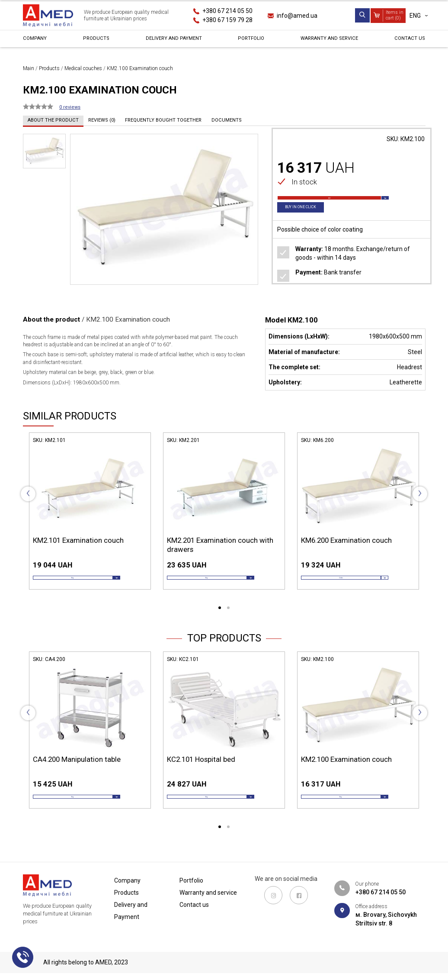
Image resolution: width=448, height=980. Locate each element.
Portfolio (248, 41)
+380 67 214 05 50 (227, 11)
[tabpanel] (90, 520)
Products (94, 41)
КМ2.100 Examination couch (346, 771)
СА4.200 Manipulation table (77, 771)
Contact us (407, 41)
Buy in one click (307, 221)
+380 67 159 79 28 (227, 20)
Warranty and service (326, 41)
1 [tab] (220, 620)
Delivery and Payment (171, 41)
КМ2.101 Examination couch (78, 540)
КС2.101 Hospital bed (201, 771)
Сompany (37, 41)
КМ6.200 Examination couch (346, 540)
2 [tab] (228, 620)
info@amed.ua (297, 16)
